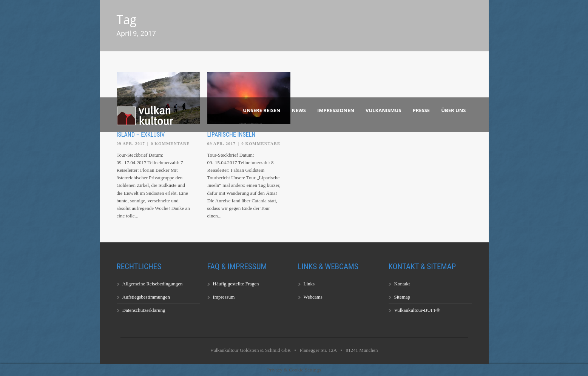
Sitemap (402, 297)
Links (309, 284)
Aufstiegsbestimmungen (146, 297)
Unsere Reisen (262, 110)
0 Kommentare (170, 143)
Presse (421, 110)
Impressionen (336, 110)
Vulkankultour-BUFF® (417, 310)
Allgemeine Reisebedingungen (153, 284)
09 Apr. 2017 (131, 143)
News (299, 110)
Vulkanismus (384, 110)
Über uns (453, 110)
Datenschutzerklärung (144, 310)
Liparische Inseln (231, 135)
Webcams (313, 297)
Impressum (224, 297)
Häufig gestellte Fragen (236, 284)
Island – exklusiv (141, 135)
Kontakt (402, 284)
